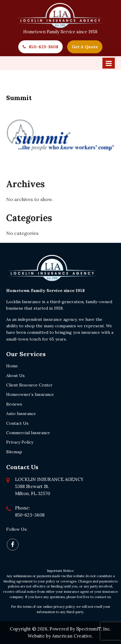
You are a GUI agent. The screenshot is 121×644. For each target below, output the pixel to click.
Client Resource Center (29, 385)
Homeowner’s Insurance (30, 394)
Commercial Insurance (28, 433)
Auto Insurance (21, 414)
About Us (15, 376)
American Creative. (73, 636)
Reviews (14, 404)
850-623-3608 (44, 47)
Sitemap (14, 452)
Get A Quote (85, 47)
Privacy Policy (20, 442)
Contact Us (17, 423)
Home (12, 366)
